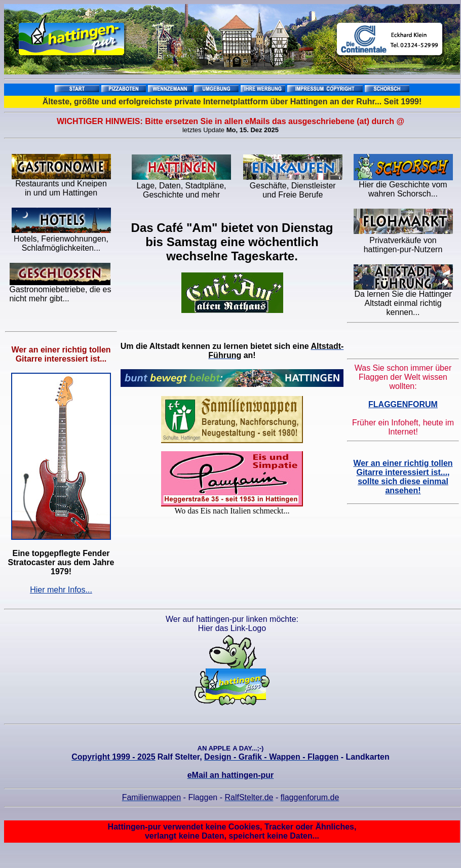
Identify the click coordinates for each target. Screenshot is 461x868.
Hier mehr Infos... (61, 590)
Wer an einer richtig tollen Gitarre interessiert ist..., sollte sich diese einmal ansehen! (403, 477)
